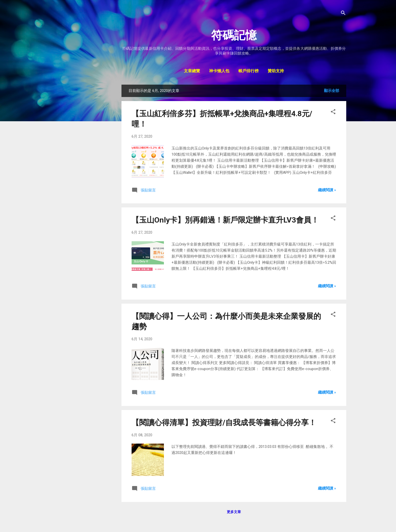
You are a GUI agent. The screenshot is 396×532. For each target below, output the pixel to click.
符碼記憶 (234, 35)
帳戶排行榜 (249, 71)
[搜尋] (343, 14)
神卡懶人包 (219, 71)
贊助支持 (276, 71)
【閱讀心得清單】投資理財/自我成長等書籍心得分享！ (224, 422)
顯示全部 (332, 91)
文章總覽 (192, 71)
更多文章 (234, 512)
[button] (333, 113)
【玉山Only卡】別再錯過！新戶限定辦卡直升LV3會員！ (225, 220)
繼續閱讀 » (327, 190)
